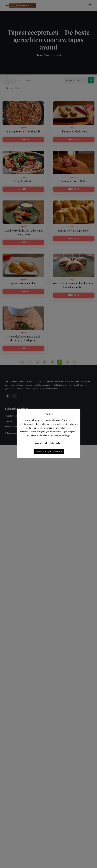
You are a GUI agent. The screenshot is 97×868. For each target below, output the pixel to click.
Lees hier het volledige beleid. (48, 443)
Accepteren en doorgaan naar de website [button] (49, 452)
